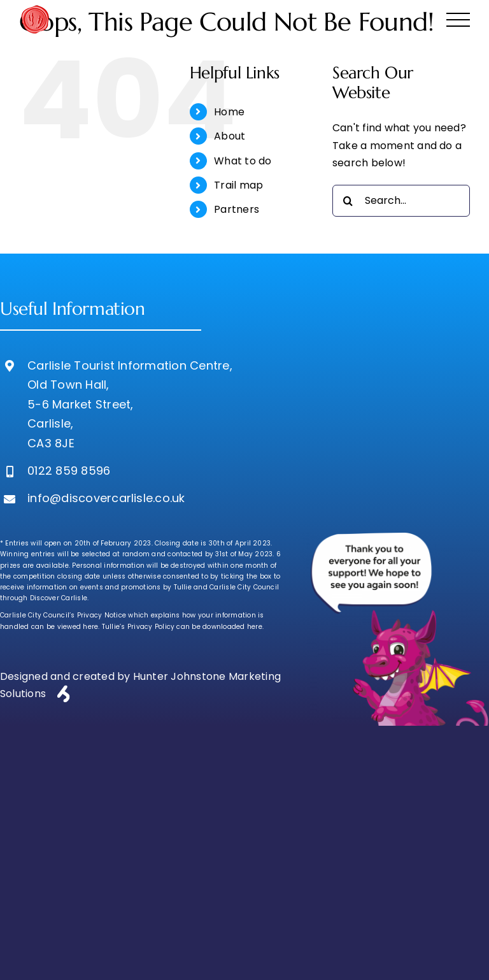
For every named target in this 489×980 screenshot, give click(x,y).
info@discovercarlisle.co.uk (106, 498)
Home (229, 112)
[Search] (348, 201)
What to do (243, 161)
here (90, 627)
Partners (237, 209)
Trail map (238, 185)
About (230, 136)
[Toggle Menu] (458, 20)
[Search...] (401, 201)
